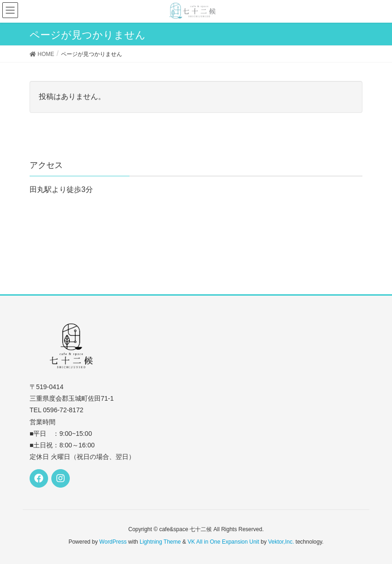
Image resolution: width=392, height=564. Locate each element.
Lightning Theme (160, 542)
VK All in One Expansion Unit (224, 542)
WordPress (113, 542)
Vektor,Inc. (281, 542)
